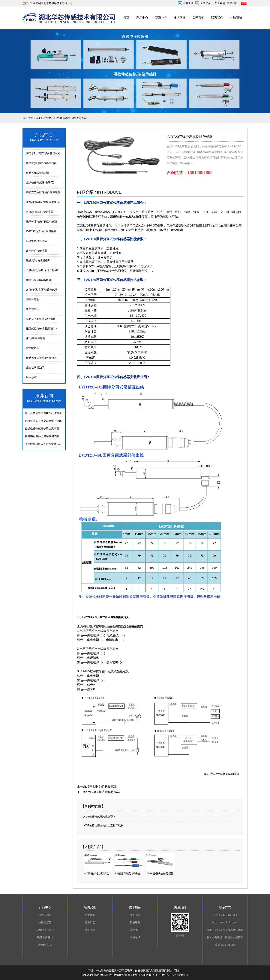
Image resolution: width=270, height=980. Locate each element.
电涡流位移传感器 (37, 241)
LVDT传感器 (45, 945)
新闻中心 (161, 18)
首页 (126, 18)
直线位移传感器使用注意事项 (42, 429)
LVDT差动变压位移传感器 (41, 231)
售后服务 (135, 922)
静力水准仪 (33, 309)
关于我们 (198, 18)
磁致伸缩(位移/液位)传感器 (42, 221)
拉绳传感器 (45, 915)
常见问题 (90, 930)
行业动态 (90, 922)
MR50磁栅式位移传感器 (104, 792)
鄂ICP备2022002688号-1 (142, 975)
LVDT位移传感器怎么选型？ (99, 817)
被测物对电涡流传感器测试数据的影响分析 (50, 436)
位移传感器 (45, 922)
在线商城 (236, 18)
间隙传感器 (33, 299)
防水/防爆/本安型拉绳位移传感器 (45, 202)
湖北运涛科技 (180, 975)
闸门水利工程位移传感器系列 (43, 153)
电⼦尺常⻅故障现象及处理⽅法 (43, 413)
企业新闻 (90, 915)
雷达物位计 (33, 348)
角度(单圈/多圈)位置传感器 (42, 290)
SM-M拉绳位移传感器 (102, 787)
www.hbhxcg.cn (225, 774)
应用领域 (31, 377)
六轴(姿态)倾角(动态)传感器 (42, 270)
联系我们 (217, 18)
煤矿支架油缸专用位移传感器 (43, 192)
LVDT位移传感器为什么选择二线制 (103, 825)
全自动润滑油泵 (35, 367)
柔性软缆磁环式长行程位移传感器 (45, 444)
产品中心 (142, 18)
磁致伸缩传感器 (45, 930)
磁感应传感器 (45, 937)
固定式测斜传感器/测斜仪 (41, 319)
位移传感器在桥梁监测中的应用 (43, 421)
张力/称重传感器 (36, 338)
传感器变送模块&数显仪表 (41, 358)
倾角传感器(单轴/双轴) (39, 280)
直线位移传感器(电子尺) (40, 183)
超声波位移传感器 (37, 251)
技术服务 (180, 18)
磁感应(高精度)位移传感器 (41, 163)
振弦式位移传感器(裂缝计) (41, 329)
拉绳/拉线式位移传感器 (40, 212)
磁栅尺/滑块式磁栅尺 (38, 260)
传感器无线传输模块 (38, 173)
